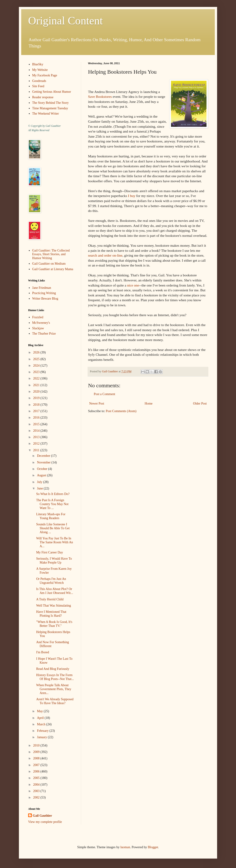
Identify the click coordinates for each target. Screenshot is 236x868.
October (43, 469)
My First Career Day (50, 552)
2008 (37, 758)
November (44, 462)
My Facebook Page (45, 75)
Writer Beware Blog (45, 299)
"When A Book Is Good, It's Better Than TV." (54, 624)
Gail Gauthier (42, 816)
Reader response (43, 97)
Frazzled (38, 317)
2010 (37, 745)
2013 (37, 437)
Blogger (153, 847)
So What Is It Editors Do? (53, 494)
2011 (37, 450)
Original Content (65, 21)
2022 (37, 378)
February (43, 731)
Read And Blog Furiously (53, 669)
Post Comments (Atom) (121, 411)
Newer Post (97, 404)
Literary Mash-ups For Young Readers (51, 516)
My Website (40, 70)
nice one (133, 285)
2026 (37, 352)
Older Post (200, 404)
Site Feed (38, 86)
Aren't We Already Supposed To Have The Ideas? (55, 701)
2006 (37, 771)
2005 (37, 778)
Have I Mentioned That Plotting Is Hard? (51, 614)
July (40, 482)
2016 (37, 418)
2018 (37, 405)
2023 (37, 372)
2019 (37, 398)
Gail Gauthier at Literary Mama (53, 269)
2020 (37, 392)
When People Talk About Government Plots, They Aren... (54, 689)
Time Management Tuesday (50, 108)
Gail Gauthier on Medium (49, 264)
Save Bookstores (100, 97)
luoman (125, 847)
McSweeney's (41, 323)
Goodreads (39, 81)
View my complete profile (45, 822)
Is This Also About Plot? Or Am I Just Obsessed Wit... (55, 591)
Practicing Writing (44, 293)
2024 (37, 366)
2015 (37, 424)
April (41, 718)
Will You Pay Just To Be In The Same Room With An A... (55, 542)
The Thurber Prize (44, 334)
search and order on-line (105, 255)
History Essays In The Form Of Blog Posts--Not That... (55, 677)
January (42, 737)
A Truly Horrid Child (50, 599)
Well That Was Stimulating (54, 606)
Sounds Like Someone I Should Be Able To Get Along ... (53, 528)
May (40, 711)
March (41, 724)
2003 (37, 791)
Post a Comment (105, 394)
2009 (37, 752)
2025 (37, 359)
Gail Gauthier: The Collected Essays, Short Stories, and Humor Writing (51, 254)
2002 (37, 797)
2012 (37, 444)
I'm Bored (43, 652)
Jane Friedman (42, 288)
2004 (37, 785)
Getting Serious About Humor (52, 92)
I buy (132, 196)
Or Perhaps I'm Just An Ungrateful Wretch (51, 581)
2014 (37, 431)
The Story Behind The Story (50, 103)
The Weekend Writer (46, 114)
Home (149, 404)
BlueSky (38, 64)
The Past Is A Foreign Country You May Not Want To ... (52, 504)
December (44, 456)
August (42, 475)
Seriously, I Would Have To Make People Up (54, 561)
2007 (37, 765)
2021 (37, 385)
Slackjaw (38, 328)
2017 (37, 411)
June (40, 488)
